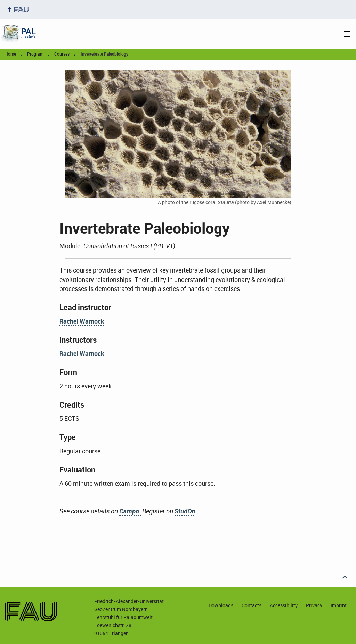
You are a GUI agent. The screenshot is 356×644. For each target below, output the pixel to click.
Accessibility (284, 605)
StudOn (185, 511)
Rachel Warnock (82, 321)
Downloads (221, 605)
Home (11, 54)
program (35, 54)
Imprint (339, 605)
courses (62, 54)
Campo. (130, 511)
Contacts (252, 605)
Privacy (314, 605)
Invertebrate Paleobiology (104, 54)
